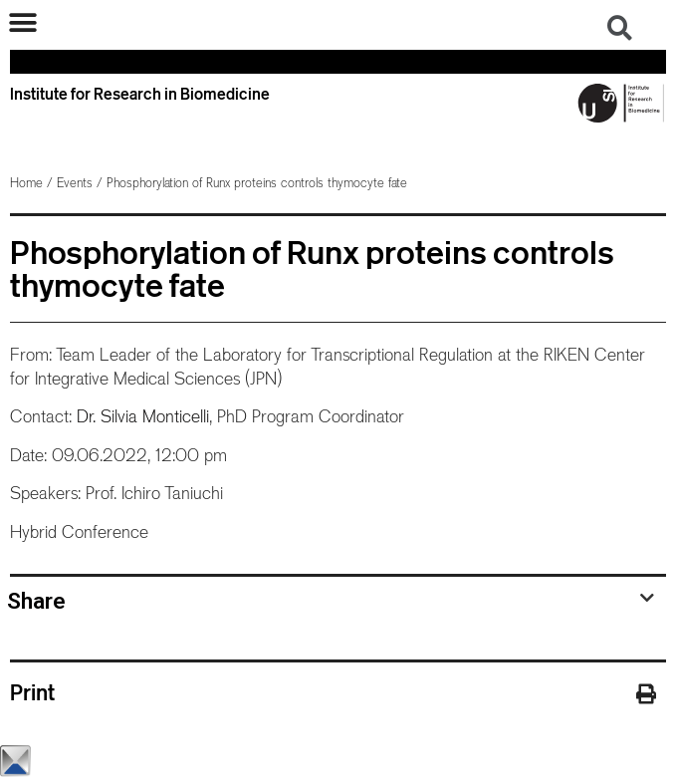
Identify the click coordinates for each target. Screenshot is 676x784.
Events (75, 183)
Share (36, 601)
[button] (22, 22)
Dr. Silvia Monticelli (143, 416)
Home (26, 183)
